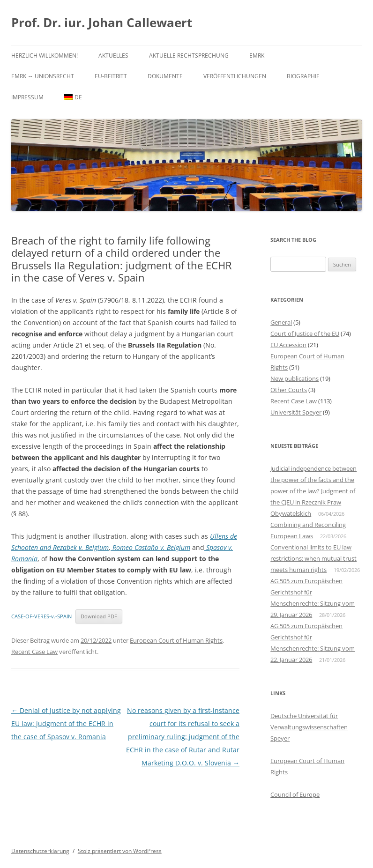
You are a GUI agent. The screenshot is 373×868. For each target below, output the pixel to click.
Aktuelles (113, 56)
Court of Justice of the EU (305, 334)
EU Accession (288, 345)
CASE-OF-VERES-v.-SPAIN (41, 616)
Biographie (303, 76)
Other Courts (289, 390)
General (281, 322)
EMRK (257, 56)
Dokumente (165, 76)
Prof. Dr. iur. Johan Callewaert (102, 22)
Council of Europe (295, 794)
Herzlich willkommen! (45, 56)
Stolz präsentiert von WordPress (120, 851)
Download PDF (99, 616)
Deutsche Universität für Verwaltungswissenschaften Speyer (309, 727)
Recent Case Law (34, 652)
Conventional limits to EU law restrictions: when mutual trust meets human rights (313, 558)
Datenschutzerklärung (40, 851)
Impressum (27, 97)
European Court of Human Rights (176, 640)
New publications (295, 378)
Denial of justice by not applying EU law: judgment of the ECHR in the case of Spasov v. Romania (66, 723)
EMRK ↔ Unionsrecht (43, 76)
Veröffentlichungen (235, 76)
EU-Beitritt (111, 76)
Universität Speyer (296, 412)
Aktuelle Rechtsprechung (189, 56)
